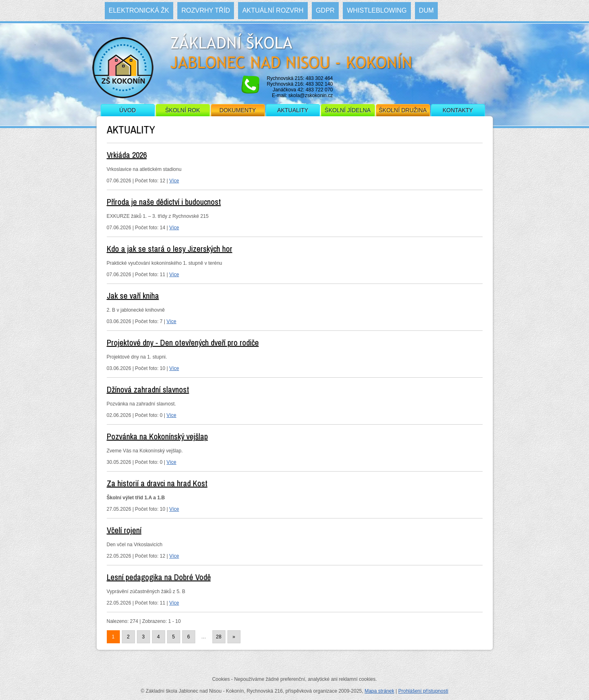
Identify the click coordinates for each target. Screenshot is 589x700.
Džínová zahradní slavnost (148, 389)
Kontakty (458, 110)
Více (174, 181)
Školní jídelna (348, 110)
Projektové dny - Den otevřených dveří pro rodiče (183, 342)
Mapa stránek (379, 691)
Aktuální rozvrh (273, 10)
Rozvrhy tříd (206, 10)
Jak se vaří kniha (133, 296)
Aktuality (293, 110)
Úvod (128, 110)
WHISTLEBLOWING (377, 10)
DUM (426, 10)
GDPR (325, 10)
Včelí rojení (124, 530)
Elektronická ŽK (139, 10)
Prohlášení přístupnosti (423, 691)
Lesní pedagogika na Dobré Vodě (159, 577)
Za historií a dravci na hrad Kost (157, 483)
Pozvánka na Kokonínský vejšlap (157, 436)
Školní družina (403, 110)
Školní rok (183, 110)
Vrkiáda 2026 (127, 155)
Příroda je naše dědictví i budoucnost (164, 202)
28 (219, 637)
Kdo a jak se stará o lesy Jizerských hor (170, 249)
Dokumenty (237, 110)
